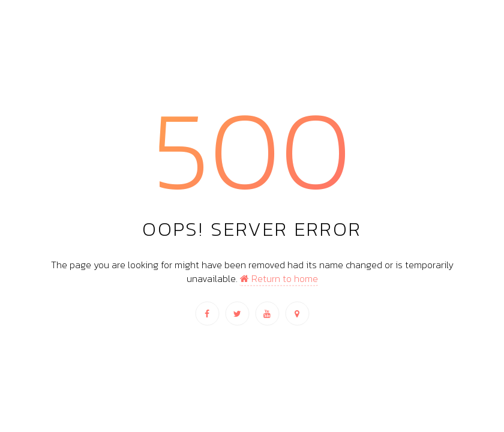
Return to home (279, 278)
